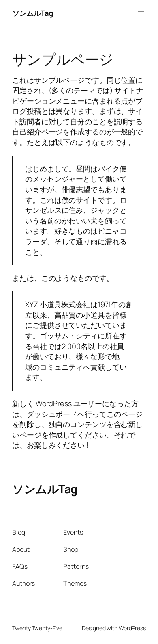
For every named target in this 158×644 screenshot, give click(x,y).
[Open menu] (141, 13)
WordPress (132, 628)
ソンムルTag (33, 13)
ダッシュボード (52, 414)
